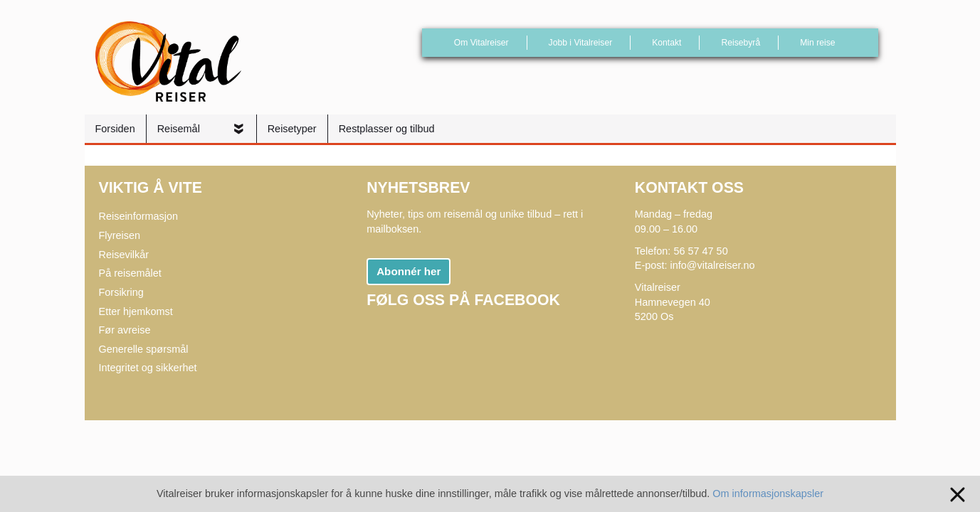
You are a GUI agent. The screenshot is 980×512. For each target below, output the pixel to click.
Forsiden (115, 129)
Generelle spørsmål (144, 349)
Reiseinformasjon (139, 216)
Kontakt (666, 43)
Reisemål (180, 129)
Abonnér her (409, 271)
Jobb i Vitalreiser (581, 43)
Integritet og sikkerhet (148, 368)
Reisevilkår (124, 255)
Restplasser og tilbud (387, 129)
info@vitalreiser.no (713, 265)
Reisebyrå (741, 43)
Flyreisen (120, 235)
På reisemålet (130, 273)
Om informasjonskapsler (768, 494)
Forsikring (121, 292)
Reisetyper (292, 129)
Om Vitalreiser (481, 43)
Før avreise (125, 330)
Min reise (817, 43)
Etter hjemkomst (136, 311)
